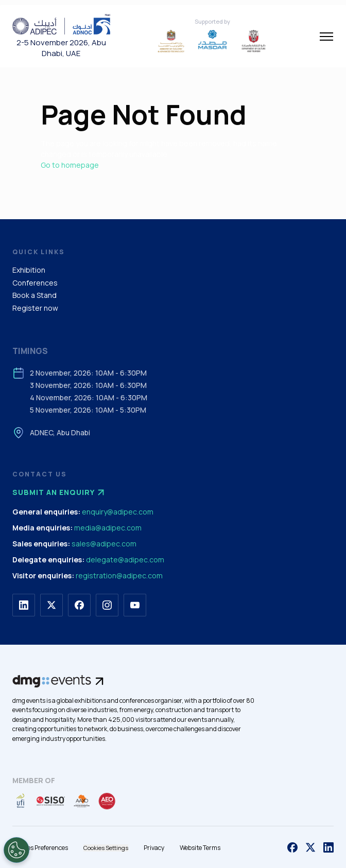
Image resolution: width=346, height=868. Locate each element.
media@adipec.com (108, 528)
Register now (35, 308)
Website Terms (200, 848)
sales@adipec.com (104, 544)
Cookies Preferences (40, 848)
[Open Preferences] (16, 850)
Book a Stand (34, 295)
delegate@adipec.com (125, 560)
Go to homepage (70, 165)
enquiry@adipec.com (118, 512)
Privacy (154, 848)
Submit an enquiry (60, 492)
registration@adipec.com (119, 575)
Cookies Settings (106, 848)
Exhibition (29, 270)
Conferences (35, 283)
